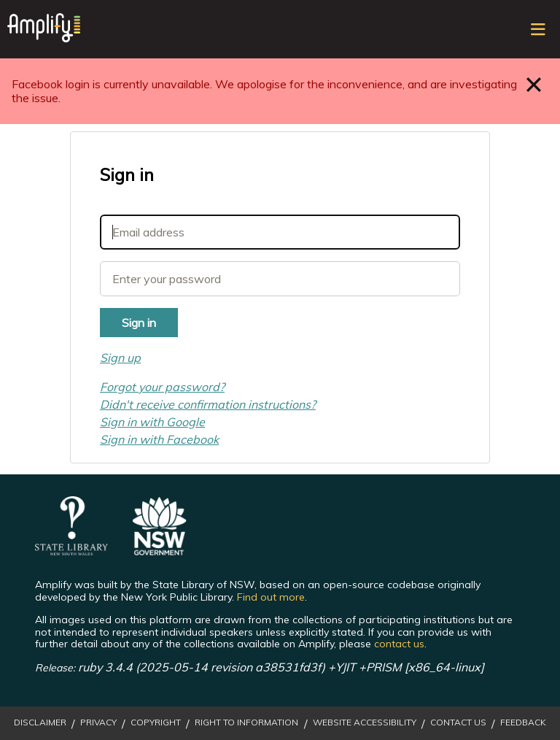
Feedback (523, 722)
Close (534, 84)
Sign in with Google (152, 422)
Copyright (156, 722)
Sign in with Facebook (159, 439)
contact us (399, 644)
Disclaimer (40, 722)
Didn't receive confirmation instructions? (208, 404)
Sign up (120, 358)
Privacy (98, 722)
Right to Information (246, 722)
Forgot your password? (162, 387)
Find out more (271, 597)
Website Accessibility (365, 722)
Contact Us (458, 722)
